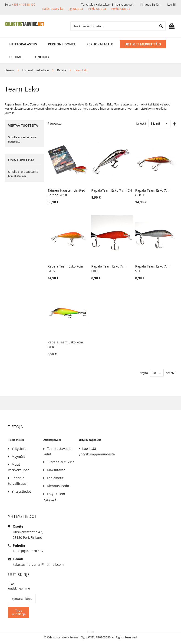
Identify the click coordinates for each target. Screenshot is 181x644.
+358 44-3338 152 (24, 4)
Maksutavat (56, 470)
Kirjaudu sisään (150, 4)
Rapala (62, 70)
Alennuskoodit (58, 486)
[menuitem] (23, 44)
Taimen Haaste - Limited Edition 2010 (66, 193)
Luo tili (172, 4)
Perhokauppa (121, 9)
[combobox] (118, 26)
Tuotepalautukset (60, 462)
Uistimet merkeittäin (36, 70)
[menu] (90, 44)
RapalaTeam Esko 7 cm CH (112, 190)
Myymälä (19, 456)
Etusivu (10, 70)
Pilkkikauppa (97, 9)
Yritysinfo (19, 449)
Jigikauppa (76, 9)
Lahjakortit (55, 478)
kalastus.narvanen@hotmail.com (38, 564)
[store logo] (24, 24)
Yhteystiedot (21, 491)
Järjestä (141, 123)
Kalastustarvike (53, 9)
